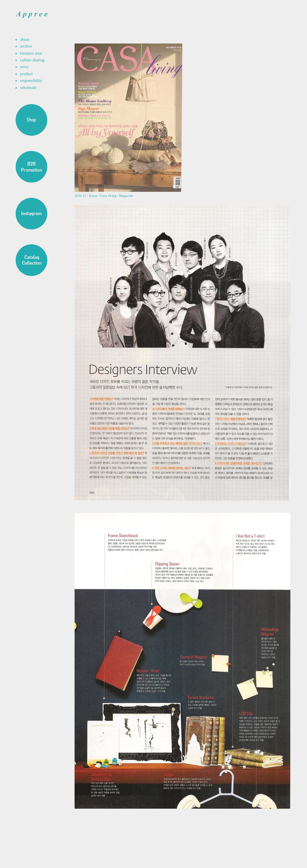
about (25, 39)
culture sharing (32, 60)
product (26, 74)
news (24, 67)
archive (26, 46)
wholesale (28, 88)
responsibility (31, 81)
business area (31, 53)
